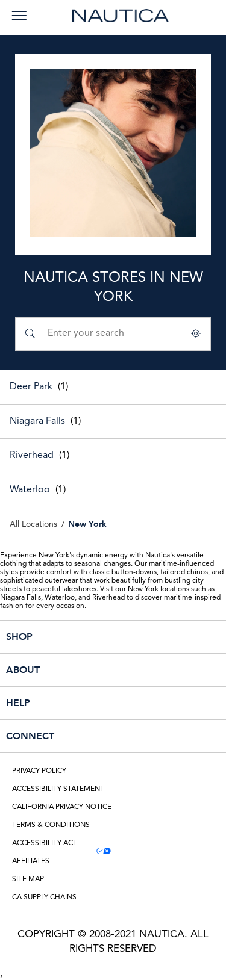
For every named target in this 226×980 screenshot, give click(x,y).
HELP (86, 703)
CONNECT (86, 736)
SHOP (86, 637)
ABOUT (86, 670)
